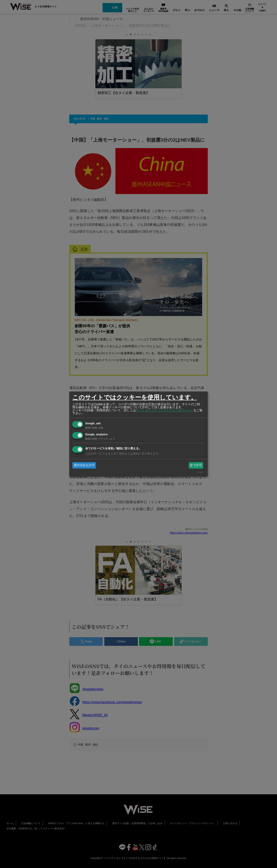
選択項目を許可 (84, 465)
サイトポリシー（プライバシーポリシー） (165, 410)
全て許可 (196, 465)
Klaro (200, 472)
